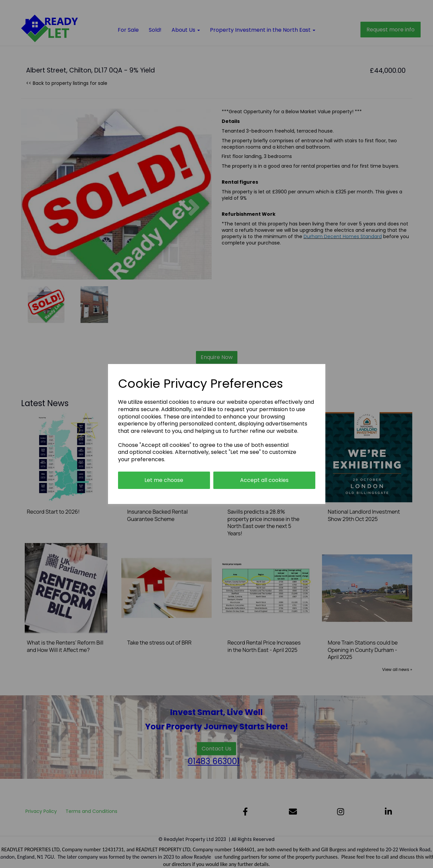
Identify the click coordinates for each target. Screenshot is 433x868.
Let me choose (164, 480)
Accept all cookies (264, 480)
